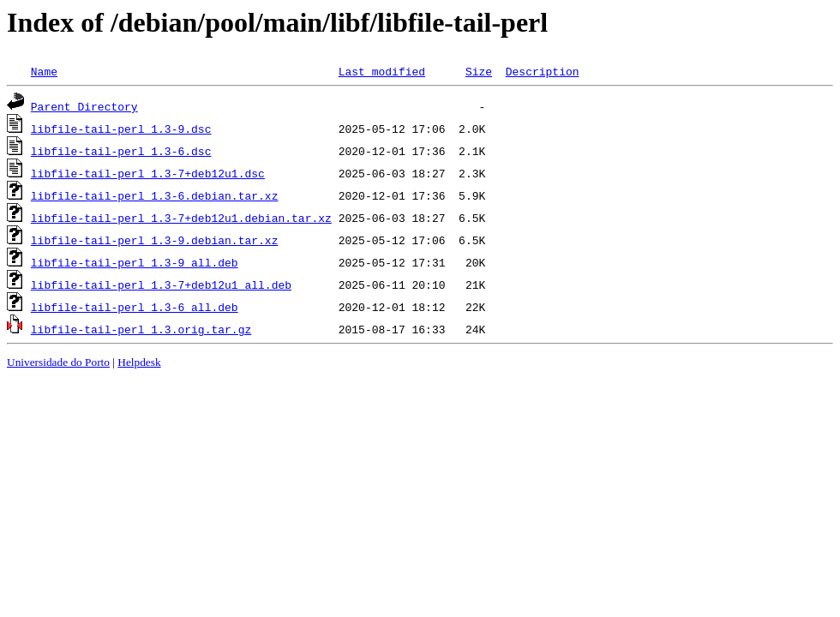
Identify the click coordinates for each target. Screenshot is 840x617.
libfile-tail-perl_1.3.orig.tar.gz (141, 329)
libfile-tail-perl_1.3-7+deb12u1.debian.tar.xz (181, 218)
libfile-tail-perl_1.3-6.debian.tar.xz (155, 195)
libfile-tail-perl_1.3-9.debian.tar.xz (155, 240)
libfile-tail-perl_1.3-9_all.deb (135, 262)
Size (479, 71)
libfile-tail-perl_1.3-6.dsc (121, 151)
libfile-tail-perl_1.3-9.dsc (121, 129)
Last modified (382, 71)
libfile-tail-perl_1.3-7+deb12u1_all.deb (161, 285)
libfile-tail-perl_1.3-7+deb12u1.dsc (148, 173)
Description (543, 71)
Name (44, 71)
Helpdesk (139, 362)
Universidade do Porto (58, 362)
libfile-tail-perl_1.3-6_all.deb (135, 307)
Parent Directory (84, 106)
